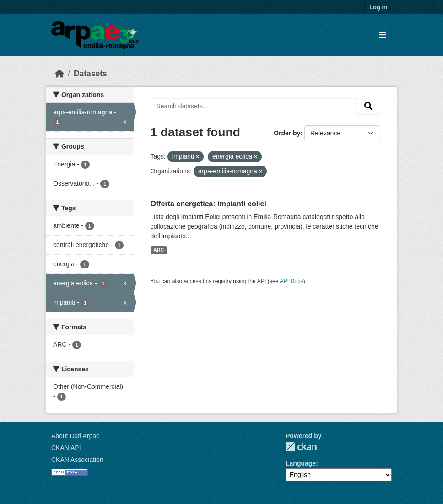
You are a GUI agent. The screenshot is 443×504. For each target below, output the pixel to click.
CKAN (301, 447)
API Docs (291, 281)
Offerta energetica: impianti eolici (208, 204)
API (262, 281)
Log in (378, 7)
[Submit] (368, 106)
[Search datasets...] (254, 106)
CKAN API (66, 448)
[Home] (59, 74)
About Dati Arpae (76, 436)
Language (301, 463)
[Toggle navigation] (382, 35)
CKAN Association (77, 460)
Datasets (90, 74)
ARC (159, 250)
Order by (287, 133)
